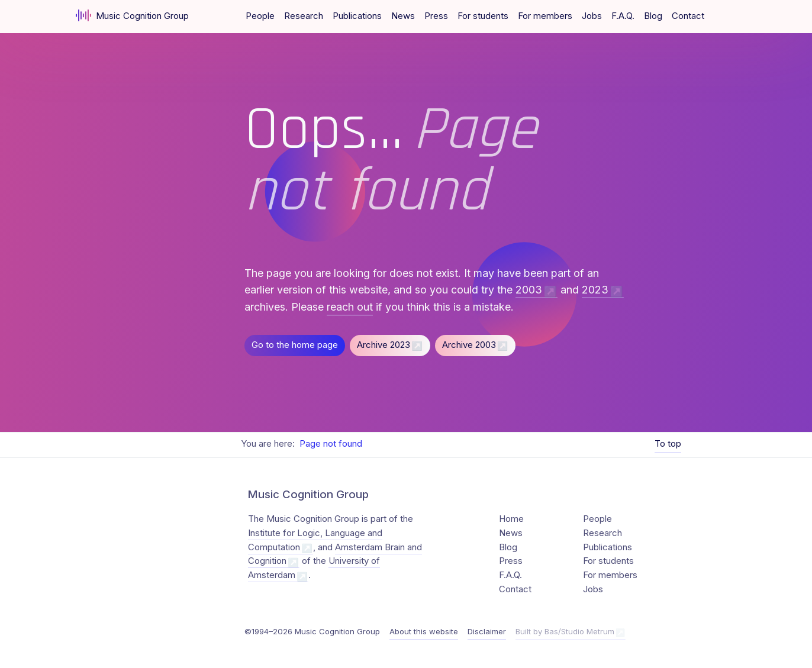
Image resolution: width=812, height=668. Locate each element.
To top (668, 444)
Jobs (592, 16)
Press (436, 16)
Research (304, 16)
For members (545, 16)
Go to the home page (295, 345)
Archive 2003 (469, 345)
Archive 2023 (384, 345)
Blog (653, 16)
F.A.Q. (623, 16)
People (260, 16)
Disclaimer (487, 631)
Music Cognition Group (132, 15)
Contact (688, 16)
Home (511, 519)
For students (483, 16)
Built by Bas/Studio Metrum (565, 631)
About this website (424, 631)
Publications (357, 16)
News (403, 16)
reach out (350, 307)
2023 (595, 290)
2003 (529, 290)
